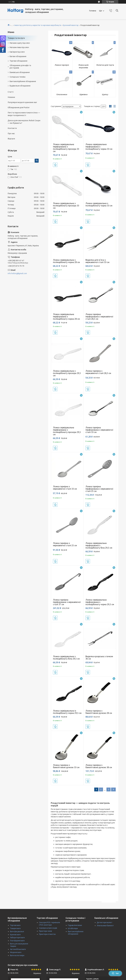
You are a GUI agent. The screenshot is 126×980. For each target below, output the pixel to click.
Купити (55, 165)
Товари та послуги (16, 38)
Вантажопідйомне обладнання (23, 81)
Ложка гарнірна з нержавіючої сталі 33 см (65, 488)
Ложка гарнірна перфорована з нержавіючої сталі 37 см (67, 602)
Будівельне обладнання (20, 86)
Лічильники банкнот (105, 926)
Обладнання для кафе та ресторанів (20, 67)
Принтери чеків (45, 931)
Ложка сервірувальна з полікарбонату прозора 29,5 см (67, 373)
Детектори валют (105, 922)
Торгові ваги (15, 925)
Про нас (11, 133)
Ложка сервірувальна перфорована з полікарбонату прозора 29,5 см (67, 431)
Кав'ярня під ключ (17, 52)
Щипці (105, 94)
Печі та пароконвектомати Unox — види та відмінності (24, 114)
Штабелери (73, 928)
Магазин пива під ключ (19, 47)
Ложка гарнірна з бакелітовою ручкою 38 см (99, 766)
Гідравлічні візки (75, 925)
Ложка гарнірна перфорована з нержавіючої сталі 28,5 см (99, 317)
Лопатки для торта (105, 65)
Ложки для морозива (83, 66)
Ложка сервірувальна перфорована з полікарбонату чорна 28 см (66, 317)
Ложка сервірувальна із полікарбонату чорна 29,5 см (67, 712)
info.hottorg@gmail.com (17, 273)
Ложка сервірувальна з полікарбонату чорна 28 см (66, 261)
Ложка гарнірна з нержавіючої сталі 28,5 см (98, 372)
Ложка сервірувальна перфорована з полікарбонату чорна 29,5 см (100, 602)
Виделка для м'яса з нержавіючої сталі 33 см (97, 261)
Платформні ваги (17, 941)
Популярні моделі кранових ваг (22, 102)
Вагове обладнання (18, 56)
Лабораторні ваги (17, 938)
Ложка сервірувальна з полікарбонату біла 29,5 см (66, 658)
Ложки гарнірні (62, 65)
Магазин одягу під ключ (20, 43)
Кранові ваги (15, 935)
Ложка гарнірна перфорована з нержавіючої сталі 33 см (99, 430)
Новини (11, 97)
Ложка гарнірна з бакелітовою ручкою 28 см (99, 712)
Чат (115, 973)
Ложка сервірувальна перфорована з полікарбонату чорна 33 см (99, 147)
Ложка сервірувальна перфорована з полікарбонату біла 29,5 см (99, 545)
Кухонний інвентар (71, 25)
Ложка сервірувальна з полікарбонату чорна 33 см (99, 204)
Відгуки (11, 139)
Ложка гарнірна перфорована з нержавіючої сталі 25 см (99, 489)
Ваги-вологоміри (17, 955)
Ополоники (62, 94)
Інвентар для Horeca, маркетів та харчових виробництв (38, 25)
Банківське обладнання (20, 72)
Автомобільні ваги (18, 949)
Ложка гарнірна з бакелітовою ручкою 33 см (66, 766)
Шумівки (83, 94)
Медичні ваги (16, 952)
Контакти (12, 128)
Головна (93, 11)
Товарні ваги (15, 928)
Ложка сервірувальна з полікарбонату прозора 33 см (66, 206)
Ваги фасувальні (17, 931)
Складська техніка (17, 77)
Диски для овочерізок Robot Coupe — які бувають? (24, 122)
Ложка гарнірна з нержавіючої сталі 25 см (65, 544)
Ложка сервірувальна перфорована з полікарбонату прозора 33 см (66, 148)
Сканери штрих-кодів (48, 928)
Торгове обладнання (18, 61)
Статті (11, 92)
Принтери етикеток (47, 934)
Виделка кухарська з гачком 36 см (99, 658)
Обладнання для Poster (19, 107)
